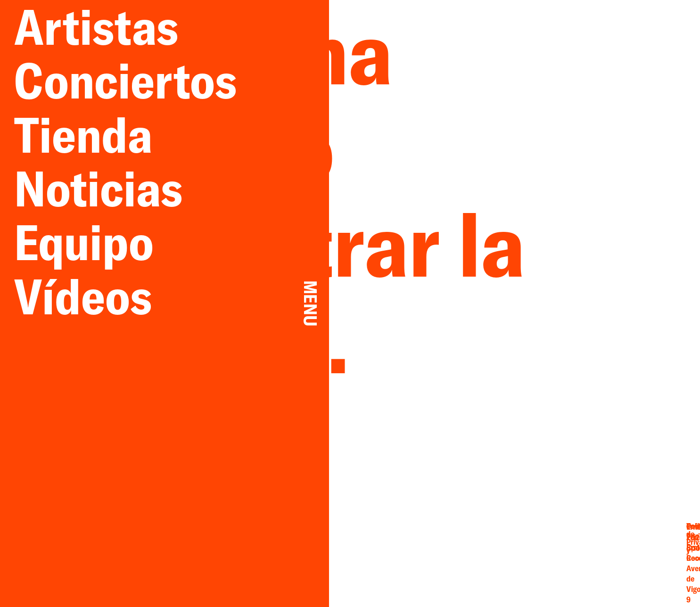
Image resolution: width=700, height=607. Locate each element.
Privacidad (629, 554)
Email (512, 545)
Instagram (512, 565)
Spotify (555, 565)
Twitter (555, 545)
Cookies (629, 564)
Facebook (512, 555)
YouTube (555, 555)
